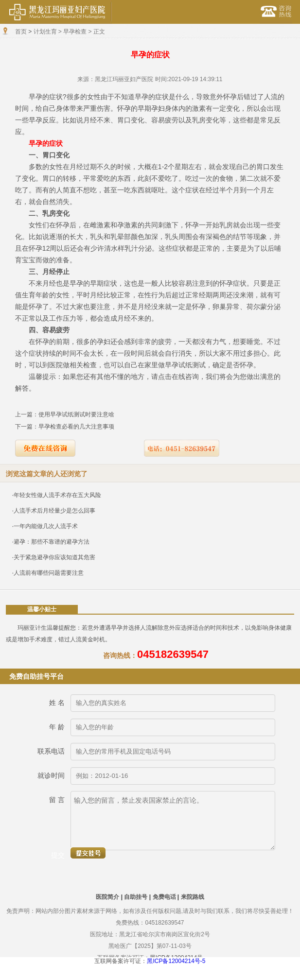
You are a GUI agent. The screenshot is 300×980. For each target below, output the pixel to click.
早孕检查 (75, 32)
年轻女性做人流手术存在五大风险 (57, 495)
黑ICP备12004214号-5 (176, 961)
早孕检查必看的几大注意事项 (76, 427)
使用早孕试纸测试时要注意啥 (76, 414)
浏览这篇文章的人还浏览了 (47, 474)
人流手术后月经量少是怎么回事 (54, 511)
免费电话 (164, 897)
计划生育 (45, 32)
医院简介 (107, 897)
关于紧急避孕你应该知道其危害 (54, 557)
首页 (21, 32)
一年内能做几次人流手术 (46, 526)
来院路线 (193, 897)
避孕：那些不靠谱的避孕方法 (52, 542)
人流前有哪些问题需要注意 (49, 573)
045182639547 (173, 654)
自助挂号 (136, 897)
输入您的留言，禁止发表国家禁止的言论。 (173, 821)
